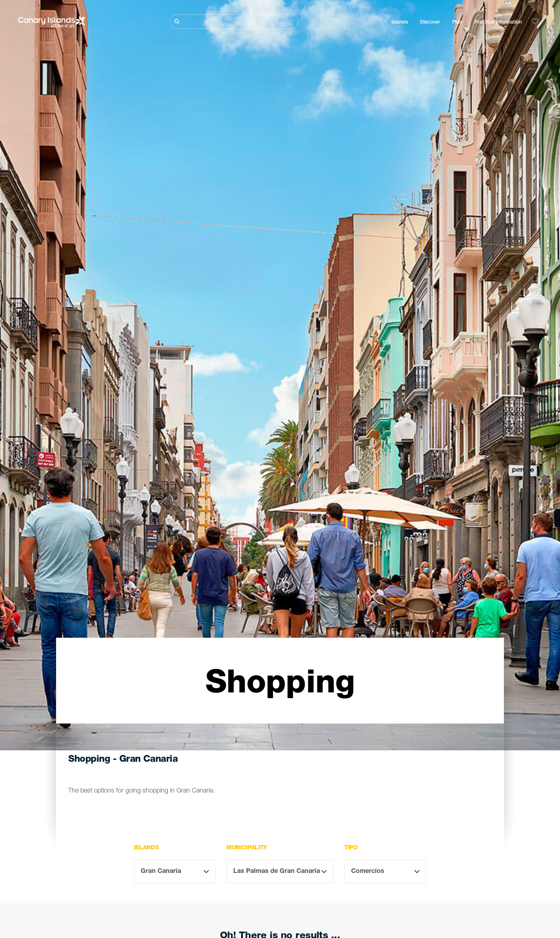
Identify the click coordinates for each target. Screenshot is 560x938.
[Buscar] (234, 22)
